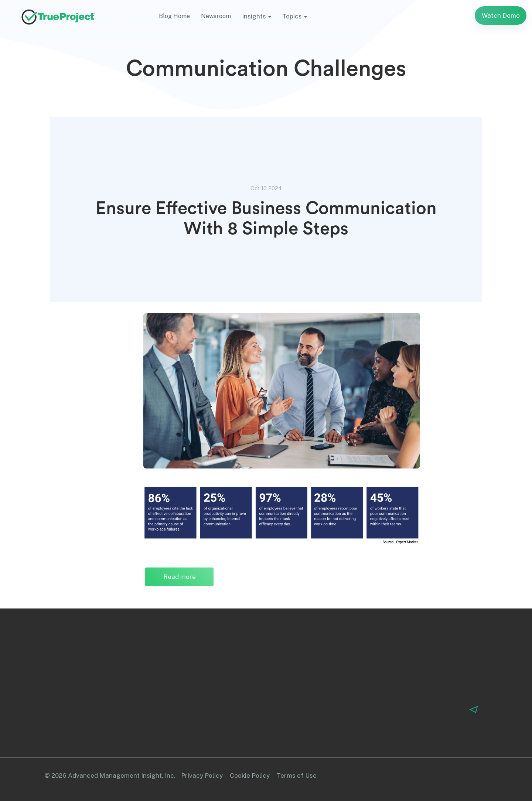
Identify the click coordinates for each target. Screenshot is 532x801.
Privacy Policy (202, 776)
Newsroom (216, 16)
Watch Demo (501, 16)
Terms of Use (297, 776)
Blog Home (174, 16)
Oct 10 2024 (266, 188)
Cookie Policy (250, 776)
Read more (189, 577)
